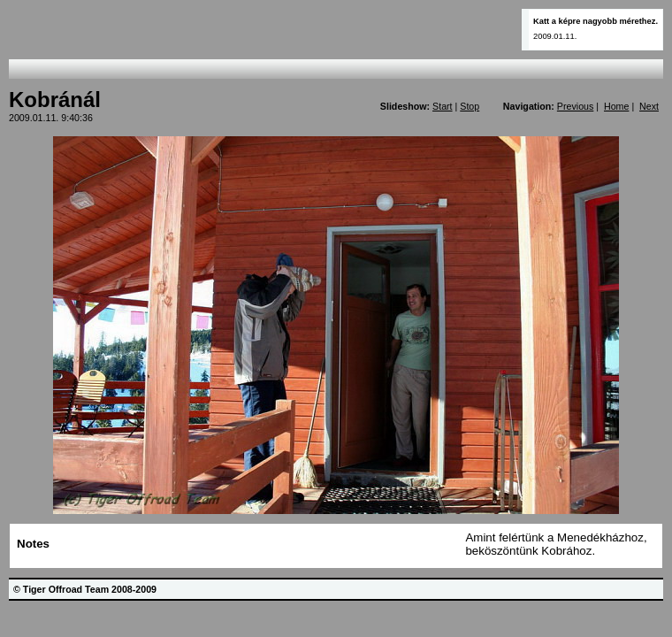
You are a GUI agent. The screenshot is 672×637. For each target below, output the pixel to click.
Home (616, 106)
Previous (575, 106)
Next (649, 106)
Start (443, 106)
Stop (470, 106)
